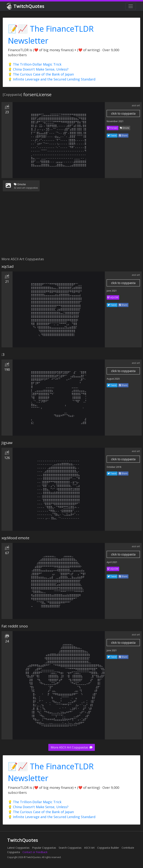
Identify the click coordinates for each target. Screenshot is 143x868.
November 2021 (115, 121)
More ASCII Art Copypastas (72, 747)
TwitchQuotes (26, 6)
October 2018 (114, 467)
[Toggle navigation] (131, 6)
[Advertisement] (71, 226)
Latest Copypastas (18, 848)
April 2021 (112, 562)
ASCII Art (89, 848)
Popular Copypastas (44, 848)
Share (123, 135)
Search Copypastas (70, 848)
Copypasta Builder (108, 848)
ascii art (136, 105)
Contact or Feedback (35, 852)
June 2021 (112, 291)
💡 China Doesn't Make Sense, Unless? (38, 69)
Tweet (112, 135)
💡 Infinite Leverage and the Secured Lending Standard (52, 79)
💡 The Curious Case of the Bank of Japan (41, 74)
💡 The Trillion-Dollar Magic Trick (35, 64)
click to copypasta (123, 113)
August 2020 (113, 379)
